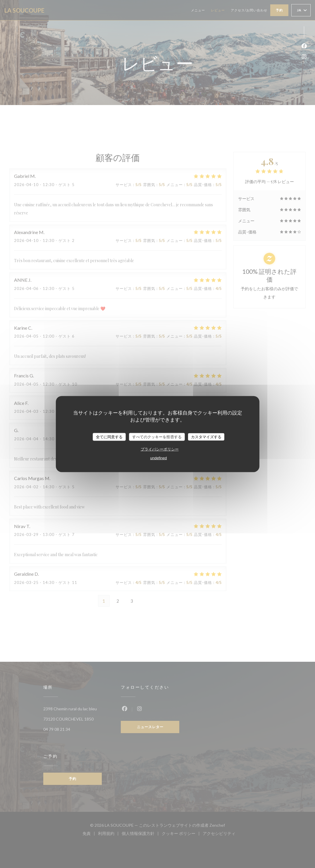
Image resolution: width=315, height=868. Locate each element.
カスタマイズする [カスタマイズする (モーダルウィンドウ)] (206, 437)
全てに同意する (109, 437)
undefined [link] (158, 458)
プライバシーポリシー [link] (160, 449)
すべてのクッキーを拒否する (157, 437)
